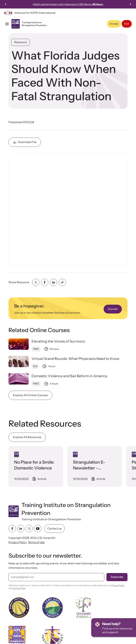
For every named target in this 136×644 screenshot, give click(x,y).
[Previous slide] (6, 4)
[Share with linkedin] (53, 282)
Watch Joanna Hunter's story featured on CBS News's (68, 4)
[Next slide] (130, 4)
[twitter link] (29, 529)
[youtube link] (38, 529)
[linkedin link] (21, 529)
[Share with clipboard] (62, 282)
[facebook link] (12, 529)
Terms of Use (36, 542)
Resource (21, 42)
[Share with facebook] (45, 282)
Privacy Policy (18, 542)
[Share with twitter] (36, 282)
